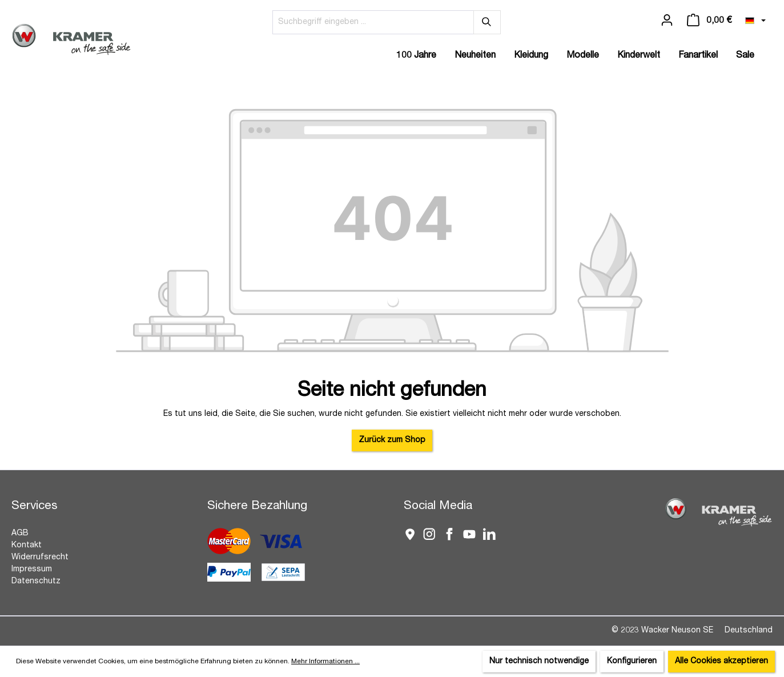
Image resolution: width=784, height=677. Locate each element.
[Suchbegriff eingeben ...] (373, 22)
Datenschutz (36, 582)
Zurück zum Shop (392, 440)
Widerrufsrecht (40, 558)
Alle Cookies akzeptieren (721, 662)
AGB (20, 534)
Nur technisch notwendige (539, 662)
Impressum (32, 570)
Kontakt (27, 546)
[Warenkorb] (709, 21)
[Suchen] (487, 22)
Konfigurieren (632, 662)
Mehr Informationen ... (325, 662)
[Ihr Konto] (667, 21)
